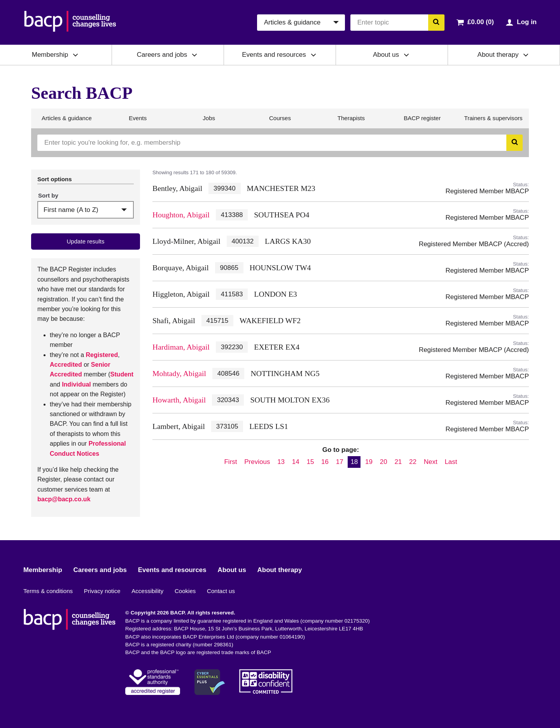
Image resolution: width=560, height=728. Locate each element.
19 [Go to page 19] (369, 462)
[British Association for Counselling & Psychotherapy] (70, 22)
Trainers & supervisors (493, 121)
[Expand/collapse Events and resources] (313, 55)
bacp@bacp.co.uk (64, 499)
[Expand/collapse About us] (406, 55)
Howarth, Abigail (179, 400)
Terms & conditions (48, 591)
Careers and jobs (162, 55)
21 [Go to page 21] (398, 462)
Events (137, 121)
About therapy (498, 55)
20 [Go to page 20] (384, 462)
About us (386, 55)
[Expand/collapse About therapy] (526, 55)
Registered (102, 355)
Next (431, 462)
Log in (527, 22)
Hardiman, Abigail (181, 347)
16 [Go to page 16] (325, 462)
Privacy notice (102, 591)
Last (451, 462)
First (230, 462)
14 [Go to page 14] (296, 462)
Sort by (48, 195)
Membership (50, 55)
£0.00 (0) (481, 22)
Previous (257, 462)
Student (122, 374)
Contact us (221, 591)
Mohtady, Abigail (179, 373)
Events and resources (274, 55)
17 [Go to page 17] (340, 462)
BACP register (422, 121)
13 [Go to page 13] (281, 462)
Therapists (351, 121)
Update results (85, 241)
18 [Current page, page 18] (354, 462)
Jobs (209, 121)
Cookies (185, 591)
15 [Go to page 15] (310, 462)
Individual (76, 384)
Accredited (66, 365)
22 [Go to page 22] (413, 462)
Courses (280, 121)
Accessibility (147, 591)
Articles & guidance (66, 121)
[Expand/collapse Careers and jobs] (194, 55)
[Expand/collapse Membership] (75, 55)
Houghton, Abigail (181, 215)
